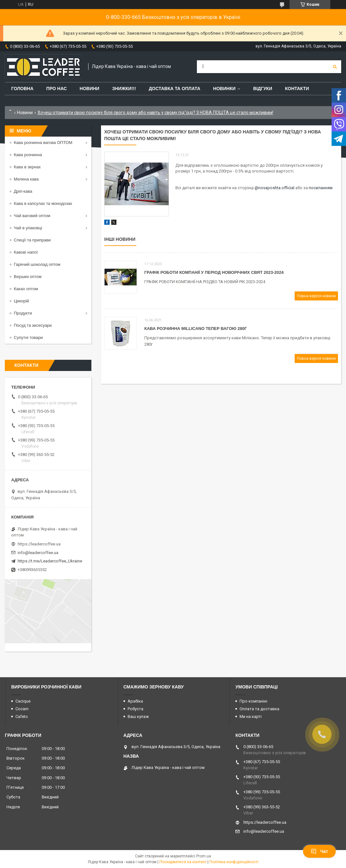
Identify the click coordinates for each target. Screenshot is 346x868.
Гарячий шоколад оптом (37, 264)
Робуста (135, 709)
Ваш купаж (138, 716)
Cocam (22, 709)
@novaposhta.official (275, 188)
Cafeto (22, 716)
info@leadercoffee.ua (38, 553)
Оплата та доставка (259, 709)
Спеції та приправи (32, 240)
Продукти (23, 313)
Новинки (224, 88)
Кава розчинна (28, 155)
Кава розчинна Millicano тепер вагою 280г (196, 329)
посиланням (321, 188)
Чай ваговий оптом (32, 216)
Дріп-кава (23, 191)
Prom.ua (204, 856)
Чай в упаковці (28, 228)
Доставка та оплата (175, 88)
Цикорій (21, 301)
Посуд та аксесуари (33, 325)
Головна (22, 88)
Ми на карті (251, 716)
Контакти (297, 88)
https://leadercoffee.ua (39, 544)
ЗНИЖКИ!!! (124, 88)
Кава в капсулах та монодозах (43, 203)
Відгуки (262, 88)
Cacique (23, 701)
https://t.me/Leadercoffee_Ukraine (50, 561)
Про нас (56, 88)
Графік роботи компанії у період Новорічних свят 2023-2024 (214, 272)
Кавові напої (26, 252)
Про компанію (253, 701)
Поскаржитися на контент (183, 862)
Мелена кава (26, 179)
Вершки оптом (28, 277)
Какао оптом (26, 289)
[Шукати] (335, 67)
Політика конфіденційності (234, 862)
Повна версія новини (316, 296)
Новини (89, 88)
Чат (319, 851)
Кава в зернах (27, 167)
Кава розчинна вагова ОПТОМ (43, 143)
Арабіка (135, 701)
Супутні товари (28, 337)
